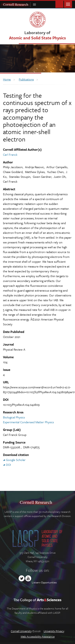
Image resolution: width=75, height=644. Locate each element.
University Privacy (54, 631)
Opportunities (49, 582)
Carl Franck (10, 155)
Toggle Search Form (59, 4)
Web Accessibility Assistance (38, 636)
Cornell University (21, 631)
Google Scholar (16, 460)
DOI (8, 465)
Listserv (36, 582)
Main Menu (68, 4)
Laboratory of (37, 35)
